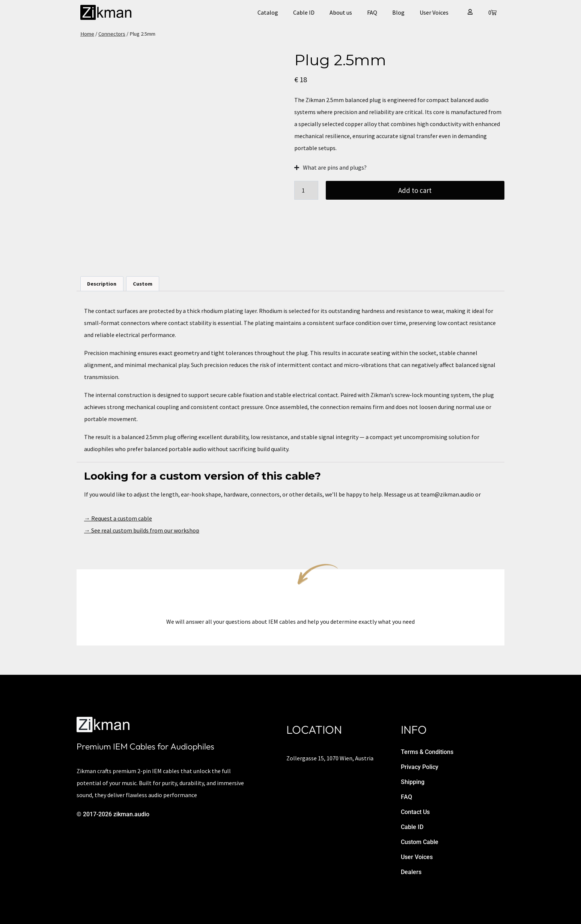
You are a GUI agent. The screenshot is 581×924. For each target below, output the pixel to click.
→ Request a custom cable (118, 518)
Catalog (268, 12)
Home (87, 34)
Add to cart (415, 190)
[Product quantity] (306, 190)
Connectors (112, 34)
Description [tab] (102, 284)
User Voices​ (434, 12)
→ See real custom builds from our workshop (142, 530)
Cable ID (304, 12)
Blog (398, 12)
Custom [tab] (143, 284)
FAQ (372, 12)
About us (341, 12)
